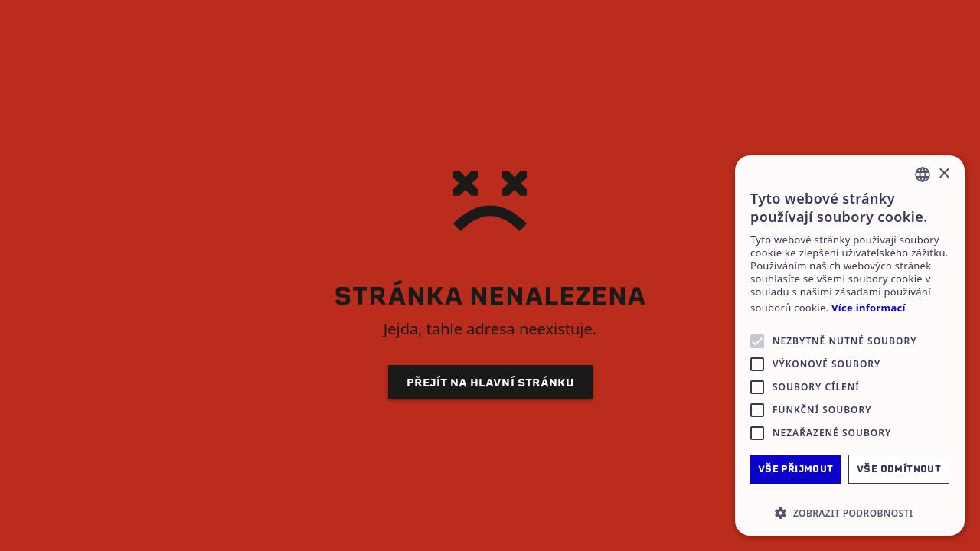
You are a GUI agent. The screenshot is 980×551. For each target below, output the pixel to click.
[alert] (850, 346)
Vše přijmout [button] (796, 469)
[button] (850, 513)
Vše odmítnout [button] (899, 469)
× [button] (944, 174)
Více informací (869, 308)
